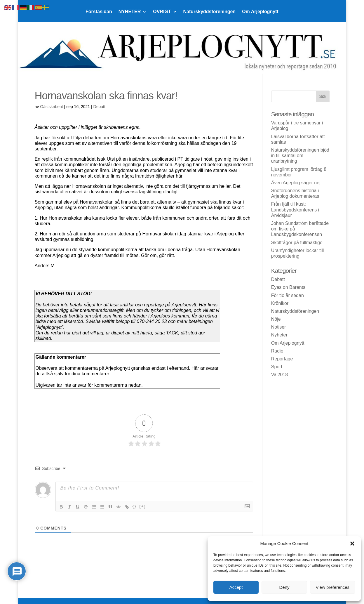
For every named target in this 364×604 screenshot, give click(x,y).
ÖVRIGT (162, 12)
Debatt (99, 107)
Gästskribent (52, 107)
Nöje (276, 319)
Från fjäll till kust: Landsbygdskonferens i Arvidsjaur (295, 210)
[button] (352, 544)
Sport (277, 367)
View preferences (333, 587)
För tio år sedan (288, 295)
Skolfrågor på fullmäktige (297, 243)
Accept (236, 587)
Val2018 (280, 375)
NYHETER (130, 12)
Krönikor (280, 303)
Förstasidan (99, 12)
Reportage (282, 359)
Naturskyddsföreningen (210, 12)
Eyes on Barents (288, 287)
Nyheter (279, 335)
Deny (284, 587)
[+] (143, 506)
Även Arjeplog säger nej (296, 183)
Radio (277, 351)
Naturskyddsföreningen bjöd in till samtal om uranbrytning (300, 156)
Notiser (279, 327)
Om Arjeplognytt (260, 12)
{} (134, 506)
